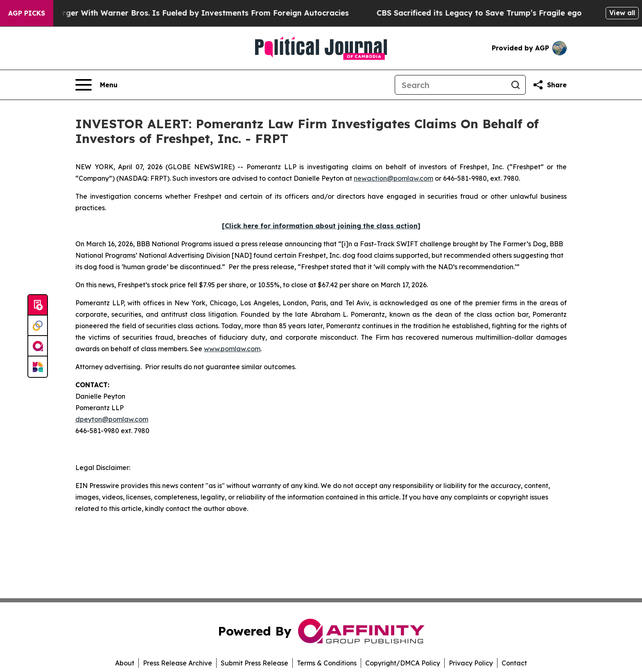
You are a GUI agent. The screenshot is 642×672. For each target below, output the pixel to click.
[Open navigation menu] (96, 85)
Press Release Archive (177, 663)
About (125, 663)
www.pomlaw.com (232, 349)
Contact (514, 663)
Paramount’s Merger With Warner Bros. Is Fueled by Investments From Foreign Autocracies (182, 13)
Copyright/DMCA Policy (403, 663)
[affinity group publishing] (38, 346)
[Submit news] (38, 305)
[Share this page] (549, 85)
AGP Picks (27, 13)
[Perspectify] (38, 326)
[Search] (450, 85)
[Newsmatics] (38, 367)
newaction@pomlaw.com (393, 178)
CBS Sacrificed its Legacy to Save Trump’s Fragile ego (486, 13)
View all (622, 13)
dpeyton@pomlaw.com (112, 419)
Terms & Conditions (327, 663)
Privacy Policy (471, 663)
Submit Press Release (254, 663)
